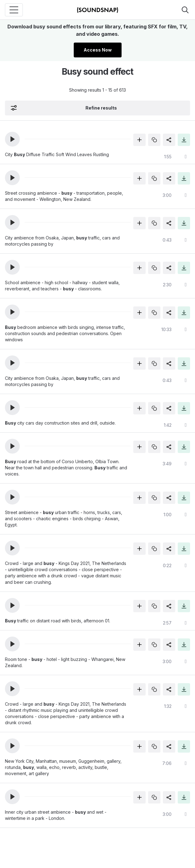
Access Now (98, 50)
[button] (12, 139)
